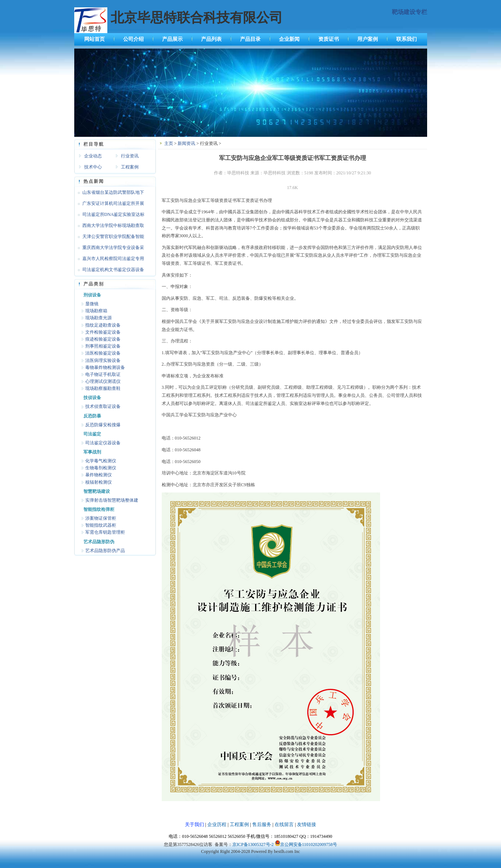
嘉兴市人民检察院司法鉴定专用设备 (109, 260)
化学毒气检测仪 (101, 461)
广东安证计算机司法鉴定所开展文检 (109, 205)
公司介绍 (133, 39)
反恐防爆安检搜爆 (103, 425)
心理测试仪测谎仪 (103, 381)
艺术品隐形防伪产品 (105, 551)
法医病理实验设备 (103, 360)
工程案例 (130, 167)
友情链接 (307, 824)
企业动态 (93, 156)
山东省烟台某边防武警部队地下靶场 (109, 194)
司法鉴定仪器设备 (103, 443)
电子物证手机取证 (103, 374)
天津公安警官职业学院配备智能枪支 (109, 238)
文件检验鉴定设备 (103, 332)
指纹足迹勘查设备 (103, 325)
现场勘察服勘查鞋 (103, 388)
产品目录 (250, 39)
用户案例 (368, 39)
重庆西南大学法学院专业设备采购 (109, 249)
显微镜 (92, 304)
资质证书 (329, 39)
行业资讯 (130, 156)
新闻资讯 (186, 143)
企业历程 (217, 824)
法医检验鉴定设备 (103, 353)
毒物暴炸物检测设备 (105, 367)
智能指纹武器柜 (101, 525)
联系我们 (407, 39)
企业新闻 (289, 39)
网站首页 (94, 39)
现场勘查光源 (99, 318)
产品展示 (172, 39)
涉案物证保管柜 (101, 518)
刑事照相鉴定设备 (103, 346)
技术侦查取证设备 (103, 406)
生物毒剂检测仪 (101, 468)
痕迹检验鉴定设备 (103, 339)
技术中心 (93, 167)
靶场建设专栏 (409, 12)
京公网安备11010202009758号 (309, 844)
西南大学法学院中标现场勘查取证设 (109, 227)
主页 (169, 143)
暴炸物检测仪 (99, 475)
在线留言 (284, 824)
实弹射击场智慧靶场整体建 (112, 500)
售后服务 (262, 824)
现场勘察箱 (96, 311)
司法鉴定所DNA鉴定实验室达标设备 (110, 216)
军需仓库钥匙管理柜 (105, 532)
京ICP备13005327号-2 (253, 844)
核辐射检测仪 (99, 482)
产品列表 (211, 39)
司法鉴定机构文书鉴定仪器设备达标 (109, 271)
